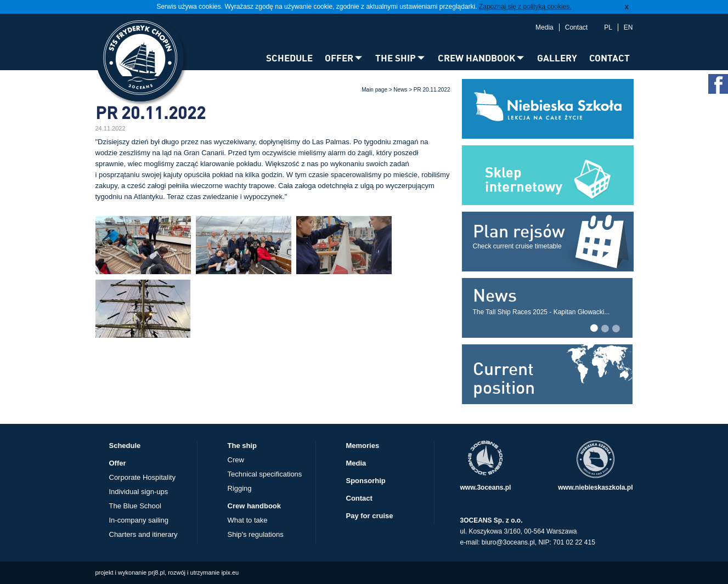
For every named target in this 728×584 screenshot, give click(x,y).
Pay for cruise (370, 516)
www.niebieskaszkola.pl (595, 487)
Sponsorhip (366, 481)
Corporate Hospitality (142, 477)
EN (628, 27)
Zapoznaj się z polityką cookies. (525, 7)
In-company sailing (139, 520)
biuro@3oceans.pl (508, 542)
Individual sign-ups (139, 492)
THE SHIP (396, 58)
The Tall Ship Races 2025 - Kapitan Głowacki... (541, 312)
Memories (363, 446)
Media (544, 27)
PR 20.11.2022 (432, 90)
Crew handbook (255, 506)
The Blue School (135, 506)
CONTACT (610, 58)
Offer (118, 463)
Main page (374, 90)
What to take (248, 520)
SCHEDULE (289, 58)
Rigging (240, 488)
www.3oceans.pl (486, 487)
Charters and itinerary (143, 534)
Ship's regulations (256, 534)
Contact (576, 27)
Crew (236, 460)
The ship (242, 446)
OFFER (339, 58)
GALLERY (557, 58)
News (400, 90)
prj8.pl (156, 572)
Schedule (125, 446)
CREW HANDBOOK (476, 58)
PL (608, 27)
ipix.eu (230, 572)
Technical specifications (265, 474)
